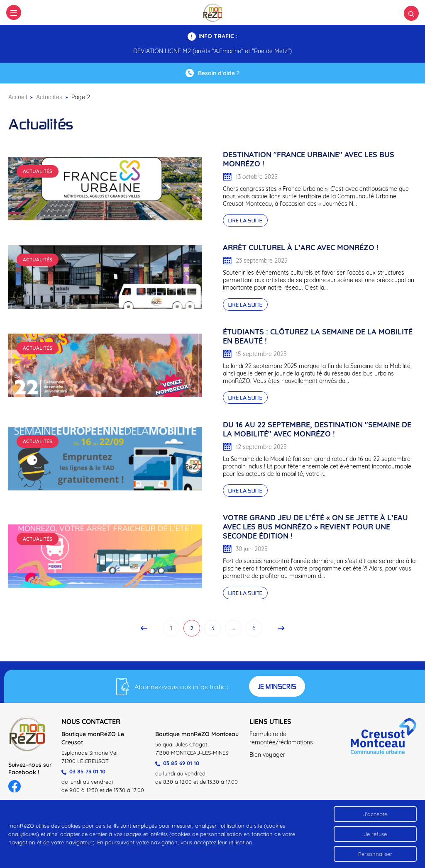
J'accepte (375, 814)
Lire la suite (245, 220)
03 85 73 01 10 (83, 771)
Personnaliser (375, 854)
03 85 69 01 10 (177, 763)
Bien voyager (267, 755)
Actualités (49, 97)
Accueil (18, 97)
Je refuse (375, 834)
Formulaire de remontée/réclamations (281, 738)
